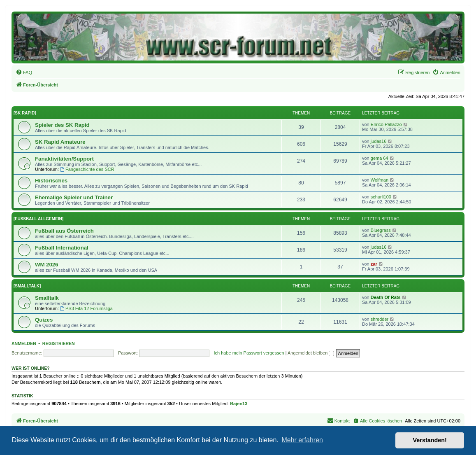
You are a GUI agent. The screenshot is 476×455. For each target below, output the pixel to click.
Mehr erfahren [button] (302, 440)
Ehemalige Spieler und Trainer (74, 197)
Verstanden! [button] (430, 440)
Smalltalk (47, 298)
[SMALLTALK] (27, 286)
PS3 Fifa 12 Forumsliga (86, 308)
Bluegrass (381, 230)
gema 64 (380, 158)
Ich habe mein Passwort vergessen (249, 353)
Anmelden (24, 343)
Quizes (44, 320)
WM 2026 (46, 265)
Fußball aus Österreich (64, 231)
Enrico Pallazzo (386, 124)
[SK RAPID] (25, 113)
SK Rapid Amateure (60, 142)
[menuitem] (24, 72)
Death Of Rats (386, 297)
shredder (380, 319)
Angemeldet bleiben (311, 353)
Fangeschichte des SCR (87, 169)
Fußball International (62, 248)
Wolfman (380, 180)
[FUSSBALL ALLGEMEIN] (38, 219)
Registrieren (59, 343)
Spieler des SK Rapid (62, 125)
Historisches (51, 181)
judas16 (379, 141)
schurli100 (381, 197)
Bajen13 (239, 404)
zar (374, 264)
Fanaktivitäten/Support (64, 159)
